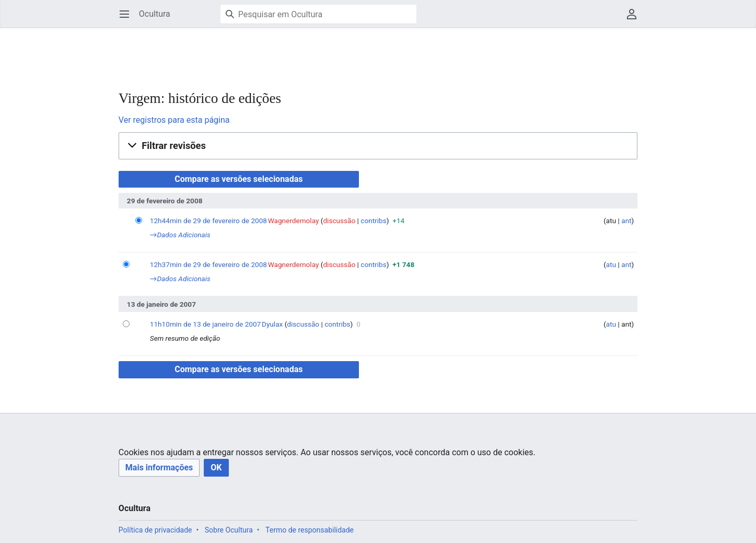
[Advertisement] (309, 52)
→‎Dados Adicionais (180, 235)
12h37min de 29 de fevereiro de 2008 (208, 264)
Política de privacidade (155, 530)
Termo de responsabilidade (310, 530)
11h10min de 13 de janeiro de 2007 (205, 324)
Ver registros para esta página (174, 120)
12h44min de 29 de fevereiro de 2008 (208, 221)
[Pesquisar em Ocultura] (318, 14)
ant (626, 221)
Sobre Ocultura (229, 530)
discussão (339, 221)
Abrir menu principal (128, 19)
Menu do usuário (635, 19)
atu (611, 264)
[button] (378, 146)
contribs (373, 221)
